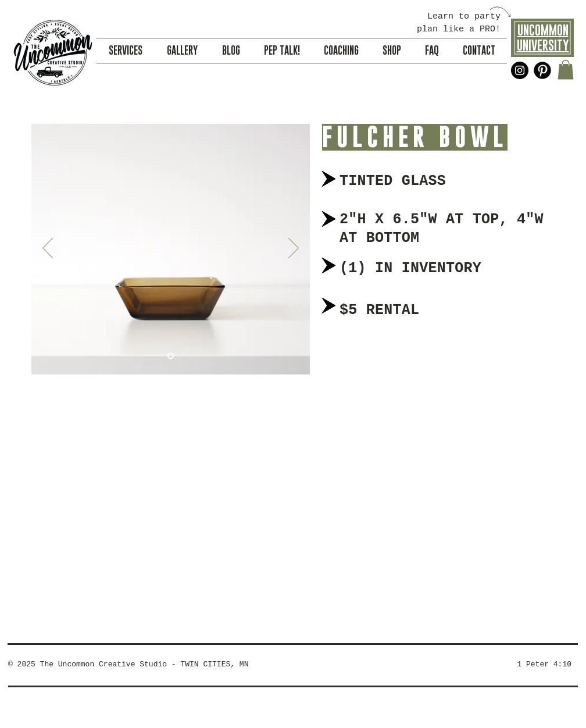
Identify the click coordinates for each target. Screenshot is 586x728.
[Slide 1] (171, 356)
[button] (566, 69)
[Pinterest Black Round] (542, 70)
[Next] (294, 249)
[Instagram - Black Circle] (520, 70)
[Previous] (48, 249)
